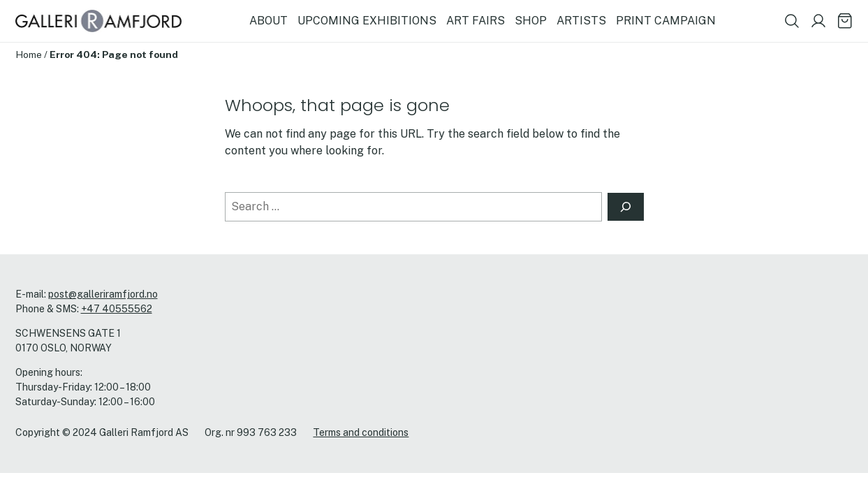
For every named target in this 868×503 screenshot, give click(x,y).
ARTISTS (581, 21)
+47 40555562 (117, 309)
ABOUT (269, 21)
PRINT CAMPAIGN (666, 21)
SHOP (531, 21)
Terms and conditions (361, 432)
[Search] (626, 207)
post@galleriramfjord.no (103, 294)
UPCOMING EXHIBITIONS (367, 21)
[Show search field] (792, 21)
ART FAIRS (476, 21)
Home (29, 54)
